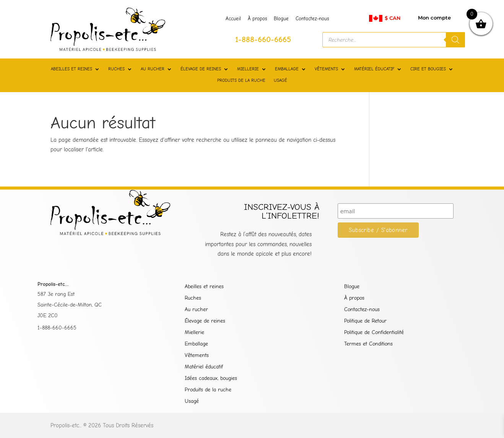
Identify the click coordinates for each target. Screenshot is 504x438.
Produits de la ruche (208, 390)
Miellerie (194, 333)
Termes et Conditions (368, 344)
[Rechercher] (455, 40)
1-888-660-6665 (57, 328)
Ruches (193, 298)
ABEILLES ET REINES (72, 69)
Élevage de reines (205, 321)
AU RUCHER (153, 69)
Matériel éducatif (204, 367)
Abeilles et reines (204, 287)
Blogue (281, 19)
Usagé (192, 401)
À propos (257, 19)
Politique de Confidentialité (374, 333)
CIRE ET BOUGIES (428, 69)
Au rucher (196, 310)
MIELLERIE (248, 69)
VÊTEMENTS (326, 69)
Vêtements (197, 356)
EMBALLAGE (287, 69)
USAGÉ (280, 80)
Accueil (233, 19)
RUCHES (116, 69)
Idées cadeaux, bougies (211, 379)
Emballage (196, 344)
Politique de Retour (365, 321)
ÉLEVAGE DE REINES (201, 69)
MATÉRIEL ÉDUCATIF (374, 69)
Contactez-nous (312, 19)
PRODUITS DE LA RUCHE (241, 80)
